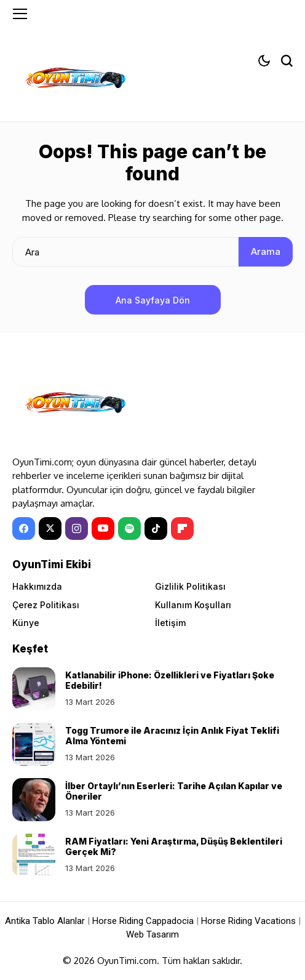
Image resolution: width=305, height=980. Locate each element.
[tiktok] (156, 528)
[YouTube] (103, 528)
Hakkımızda (37, 586)
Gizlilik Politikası (190, 586)
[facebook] (24, 528)
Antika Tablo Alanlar (45, 921)
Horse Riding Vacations (248, 921)
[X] (50, 528)
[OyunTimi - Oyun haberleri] (74, 80)
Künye (26, 623)
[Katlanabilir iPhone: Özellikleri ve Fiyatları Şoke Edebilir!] (34, 689)
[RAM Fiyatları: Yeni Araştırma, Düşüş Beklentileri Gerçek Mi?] (34, 855)
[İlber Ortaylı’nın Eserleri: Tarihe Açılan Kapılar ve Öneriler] (34, 800)
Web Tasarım (152, 934)
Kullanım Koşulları (193, 605)
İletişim (170, 623)
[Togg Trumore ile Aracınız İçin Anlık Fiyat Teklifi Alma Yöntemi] (34, 744)
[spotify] (129, 528)
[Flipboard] (182, 528)
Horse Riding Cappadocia (143, 921)
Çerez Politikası (46, 605)
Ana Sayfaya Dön (153, 300)
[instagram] (77, 528)
